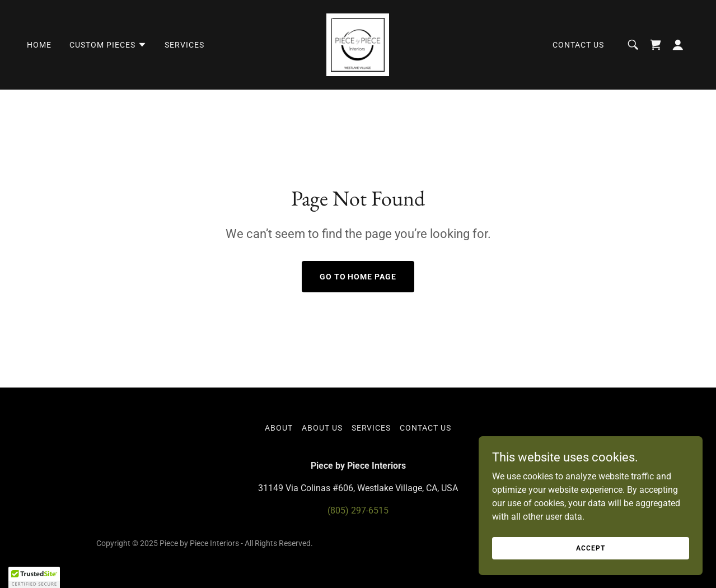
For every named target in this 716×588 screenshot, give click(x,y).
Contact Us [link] (578, 45)
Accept (590, 548)
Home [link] (39, 45)
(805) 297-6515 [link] (358, 510)
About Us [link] (322, 428)
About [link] (279, 428)
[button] (108, 45)
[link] (358, 44)
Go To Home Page (358, 277)
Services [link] (184, 45)
